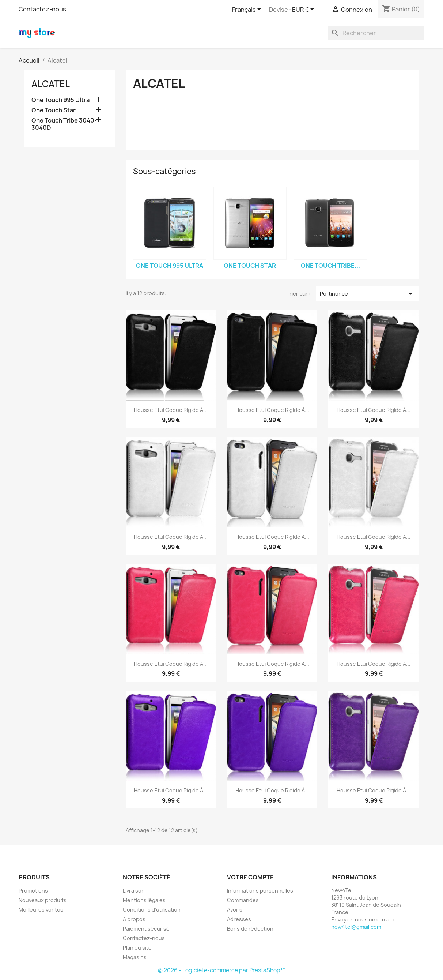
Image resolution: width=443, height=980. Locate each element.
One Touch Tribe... (330, 266)
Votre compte (250, 877)
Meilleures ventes (41, 910)
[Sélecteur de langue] (248, 10)
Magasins (135, 957)
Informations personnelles (260, 891)
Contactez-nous (42, 9)
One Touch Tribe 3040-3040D (64, 124)
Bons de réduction (250, 929)
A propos (134, 919)
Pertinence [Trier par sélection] (367, 294)
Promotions (33, 891)
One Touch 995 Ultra (60, 100)
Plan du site (137, 948)
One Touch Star (54, 110)
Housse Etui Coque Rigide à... (171, 410)
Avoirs (235, 910)
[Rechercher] (376, 33)
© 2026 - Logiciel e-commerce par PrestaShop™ (222, 970)
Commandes (243, 900)
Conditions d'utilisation (152, 910)
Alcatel (51, 84)
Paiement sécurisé (146, 929)
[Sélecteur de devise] (304, 10)
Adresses (239, 919)
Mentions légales (144, 900)
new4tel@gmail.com (356, 927)
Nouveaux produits (43, 900)
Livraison (134, 891)
